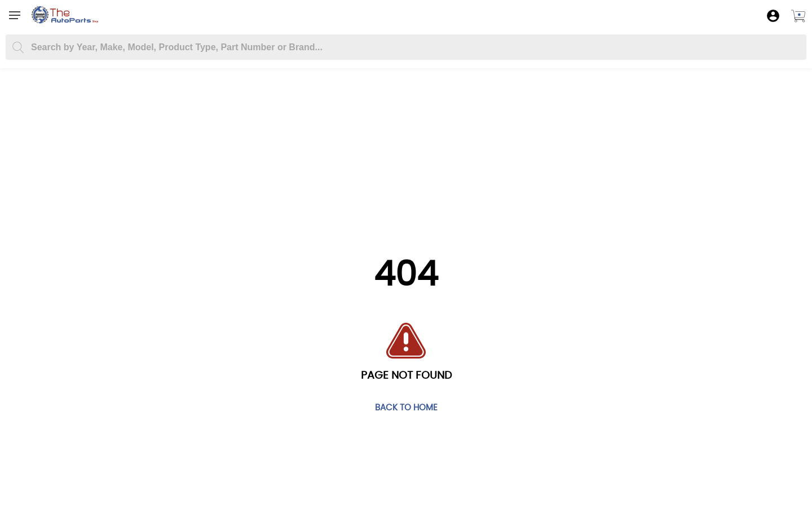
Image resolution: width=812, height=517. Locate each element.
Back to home (406, 408)
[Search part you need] (406, 47)
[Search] (18, 47)
